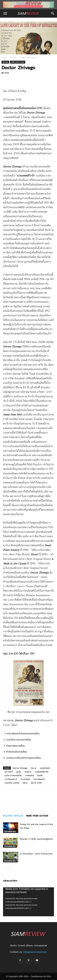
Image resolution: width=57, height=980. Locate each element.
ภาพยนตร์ (30, 775)
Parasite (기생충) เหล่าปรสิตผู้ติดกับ (36, 839)
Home (4, 57)
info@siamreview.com (35, 952)
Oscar (34, 768)
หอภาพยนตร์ (39, 779)
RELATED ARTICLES (13, 816)
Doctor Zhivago (20, 768)
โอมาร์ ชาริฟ (36, 783)
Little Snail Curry (28, 57)
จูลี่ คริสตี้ (9, 772)
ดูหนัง (19, 772)
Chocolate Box (10, 831)
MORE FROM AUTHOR (37, 816)
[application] (28, 902)
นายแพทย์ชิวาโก (41, 772)
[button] (5, 13)
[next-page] (10, 868)
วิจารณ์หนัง (25, 779)
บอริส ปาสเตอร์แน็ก (13, 775)
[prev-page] (5, 868)
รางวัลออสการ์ (11, 779)
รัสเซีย (40, 775)
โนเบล (25, 783)
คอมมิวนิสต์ (45, 768)
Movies (13, 57)
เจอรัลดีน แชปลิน (12, 783)
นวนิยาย (28, 772)
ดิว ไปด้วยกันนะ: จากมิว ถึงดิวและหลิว (36, 854)
